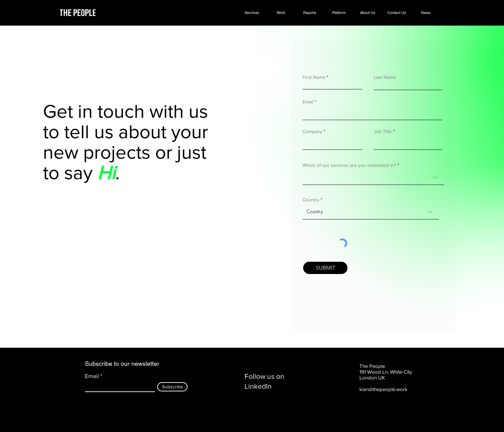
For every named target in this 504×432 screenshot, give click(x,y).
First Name (314, 77)
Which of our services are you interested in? (349, 165)
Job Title (383, 131)
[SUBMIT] (325, 268)
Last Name (385, 77)
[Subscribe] (172, 387)
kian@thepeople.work (383, 389)
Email (308, 102)
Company (312, 131)
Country (311, 200)
